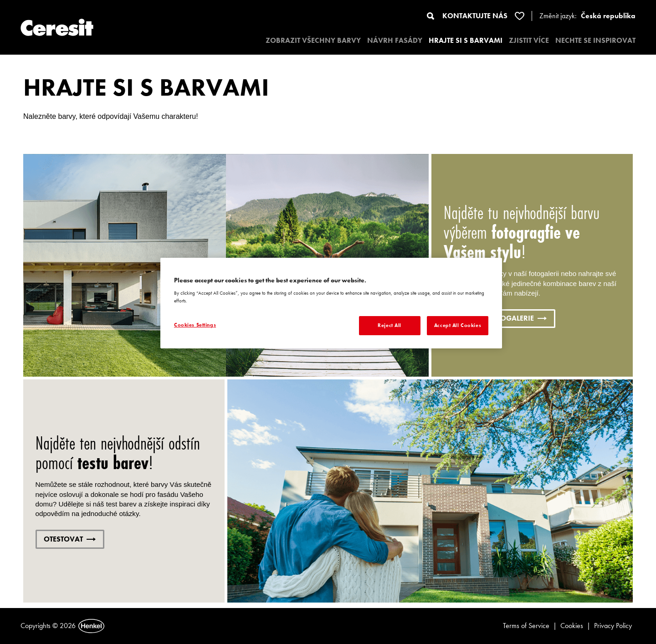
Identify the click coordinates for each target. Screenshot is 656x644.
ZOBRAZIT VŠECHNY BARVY (313, 40)
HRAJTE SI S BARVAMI (466, 40)
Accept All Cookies (458, 325)
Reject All (389, 325)
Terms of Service (526, 626)
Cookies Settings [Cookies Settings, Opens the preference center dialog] (195, 325)
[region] (331, 303)
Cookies (572, 626)
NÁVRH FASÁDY (395, 40)
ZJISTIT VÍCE (529, 40)
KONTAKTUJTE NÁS (475, 16)
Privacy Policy (613, 626)
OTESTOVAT (70, 539)
